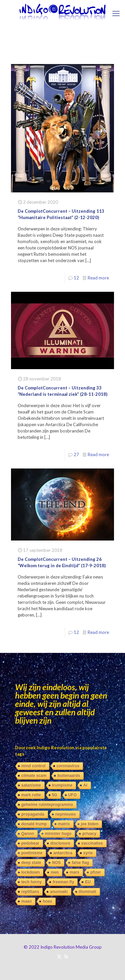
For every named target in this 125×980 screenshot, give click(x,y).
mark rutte (31, 795)
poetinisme (32, 853)
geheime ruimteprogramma (47, 805)
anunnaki (59, 892)
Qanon (28, 834)
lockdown (30, 872)
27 (76, 454)
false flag (80, 863)
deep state (31, 863)
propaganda (33, 814)
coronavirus (68, 766)
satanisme (31, 785)
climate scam (34, 776)
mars (74, 872)
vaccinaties (92, 843)
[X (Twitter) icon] (59, 956)
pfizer (96, 872)
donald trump (34, 824)
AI (85, 785)
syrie (88, 853)
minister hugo (58, 834)
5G (55, 795)
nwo (55, 872)
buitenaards (69, 776)
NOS (56, 863)
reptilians (30, 892)
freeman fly (63, 882)
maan (26, 901)
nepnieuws (66, 814)
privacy (89, 834)
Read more (98, 278)
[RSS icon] (66, 956)
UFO (72, 795)
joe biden (90, 824)
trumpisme (62, 785)
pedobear (30, 843)
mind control (33, 766)
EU (88, 882)
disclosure (60, 843)
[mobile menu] (116, 13)
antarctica (63, 853)
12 (76, 278)
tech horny (31, 882)
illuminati (87, 892)
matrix (64, 824)
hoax (47, 901)
